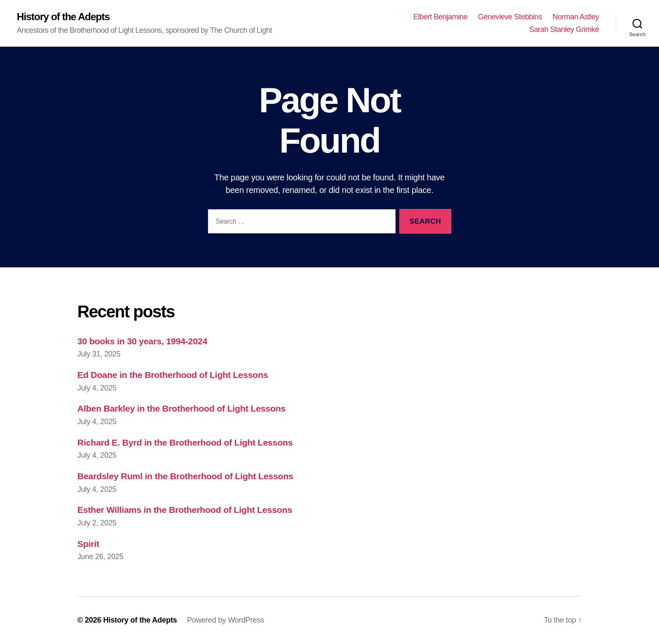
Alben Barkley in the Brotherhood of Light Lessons (181, 408)
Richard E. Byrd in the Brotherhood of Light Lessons (185, 442)
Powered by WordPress (225, 620)
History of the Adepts (63, 17)
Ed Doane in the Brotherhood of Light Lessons (173, 375)
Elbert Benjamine (440, 17)
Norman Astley (576, 17)
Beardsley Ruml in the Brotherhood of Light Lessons (185, 476)
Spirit (88, 544)
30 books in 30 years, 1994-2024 (142, 341)
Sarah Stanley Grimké (564, 29)
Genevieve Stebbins (510, 17)
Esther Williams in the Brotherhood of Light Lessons (185, 510)
